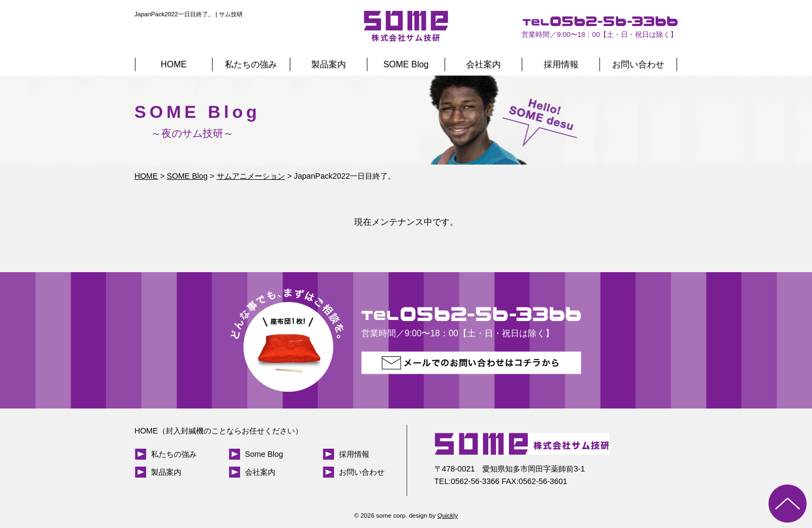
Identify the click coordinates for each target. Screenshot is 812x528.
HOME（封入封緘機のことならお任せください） (219, 431)
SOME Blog (406, 64)
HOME (174, 64)
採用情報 (561, 64)
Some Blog (264, 454)
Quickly (448, 516)
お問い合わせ (638, 64)
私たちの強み (251, 64)
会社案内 (483, 64)
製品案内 (329, 64)
